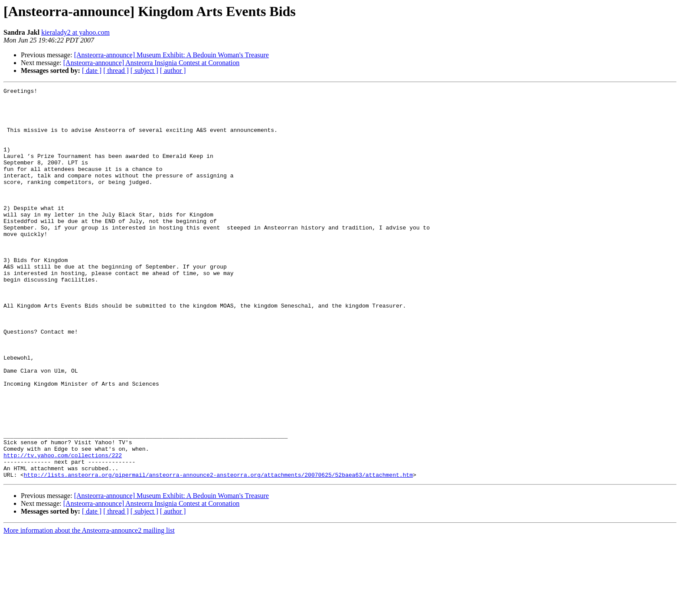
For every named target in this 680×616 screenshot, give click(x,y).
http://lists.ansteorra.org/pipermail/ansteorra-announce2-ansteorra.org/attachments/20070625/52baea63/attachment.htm (218, 553)
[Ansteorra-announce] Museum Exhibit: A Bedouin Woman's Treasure (172, 55)
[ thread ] (116, 70)
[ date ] (92, 70)
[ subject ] (144, 70)
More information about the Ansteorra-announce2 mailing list (89, 608)
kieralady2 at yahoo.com (75, 32)
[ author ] (173, 70)
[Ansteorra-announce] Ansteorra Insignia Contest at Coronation (152, 63)
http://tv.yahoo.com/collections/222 (63, 529)
